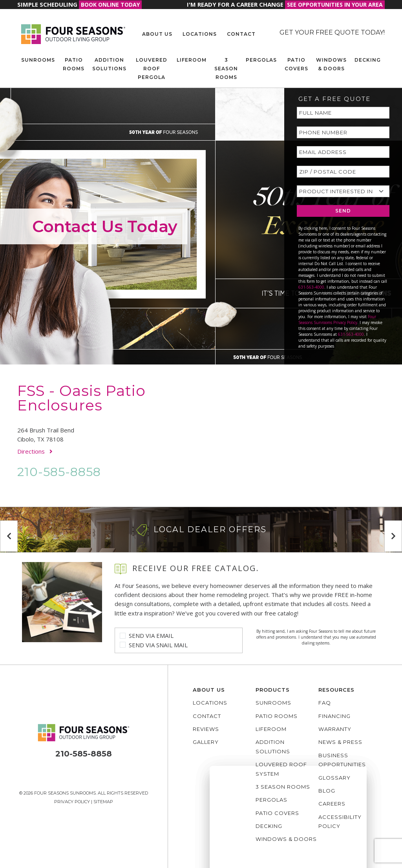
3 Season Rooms (226, 69)
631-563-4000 (311, 287)
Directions (35, 451)
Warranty (335, 729)
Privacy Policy (72, 802)
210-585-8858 (59, 472)
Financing (334, 716)
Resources (336, 690)
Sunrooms (38, 60)
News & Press (340, 742)
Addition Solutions (109, 64)
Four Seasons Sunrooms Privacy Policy (337, 320)
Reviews (206, 729)
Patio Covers (296, 64)
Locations (200, 34)
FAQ (325, 703)
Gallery (206, 742)
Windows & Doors (331, 64)
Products (273, 690)
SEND (343, 211)
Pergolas (261, 60)
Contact (241, 34)
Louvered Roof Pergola (152, 69)
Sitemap (103, 802)
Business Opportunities (342, 760)
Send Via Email (151, 635)
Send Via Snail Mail (158, 645)
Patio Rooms (74, 64)
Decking (368, 60)
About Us (157, 34)
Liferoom (192, 60)
